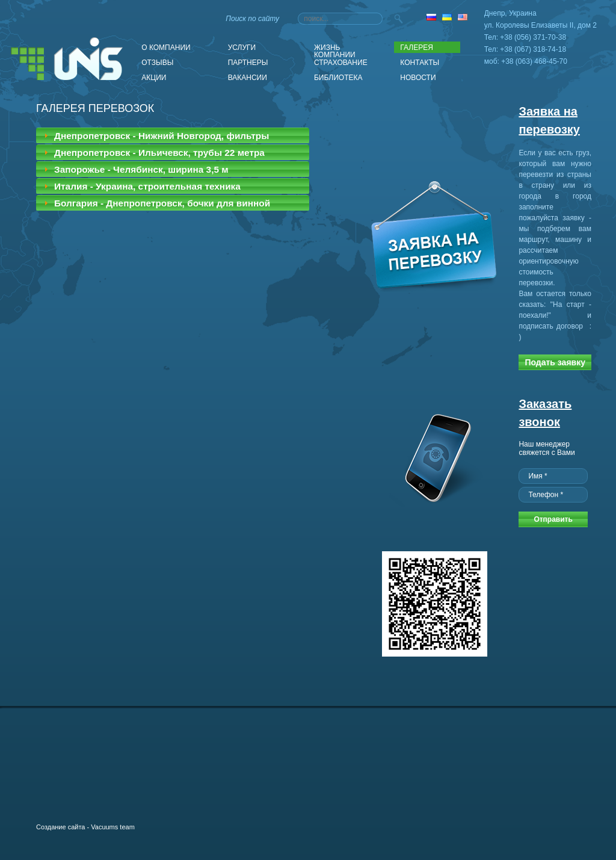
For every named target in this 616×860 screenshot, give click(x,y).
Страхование (341, 63)
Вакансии (248, 78)
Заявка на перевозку (549, 120)
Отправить (553, 519)
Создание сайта (60, 827)
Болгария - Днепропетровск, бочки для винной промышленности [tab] (156, 205)
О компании (166, 48)
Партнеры (248, 63)
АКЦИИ (154, 78)
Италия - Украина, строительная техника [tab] (141, 186)
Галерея (417, 48)
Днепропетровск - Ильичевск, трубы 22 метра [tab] (153, 153)
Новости (418, 78)
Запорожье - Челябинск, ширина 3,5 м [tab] (135, 169)
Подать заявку (555, 362)
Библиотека (338, 78)
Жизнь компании (335, 48)
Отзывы (157, 63)
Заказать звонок (545, 413)
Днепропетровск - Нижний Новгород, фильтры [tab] (155, 136)
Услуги (242, 48)
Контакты (420, 63)
